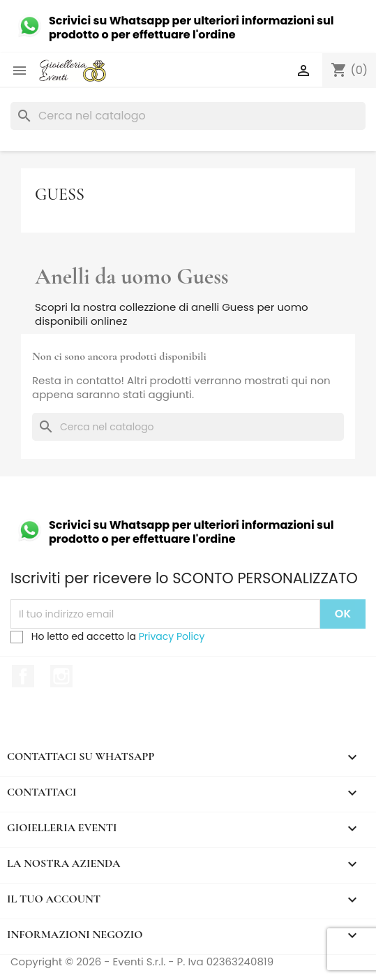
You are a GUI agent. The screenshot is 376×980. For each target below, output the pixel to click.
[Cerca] (188, 116)
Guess (60, 195)
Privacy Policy (172, 636)
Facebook (23, 676)
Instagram (61, 676)
